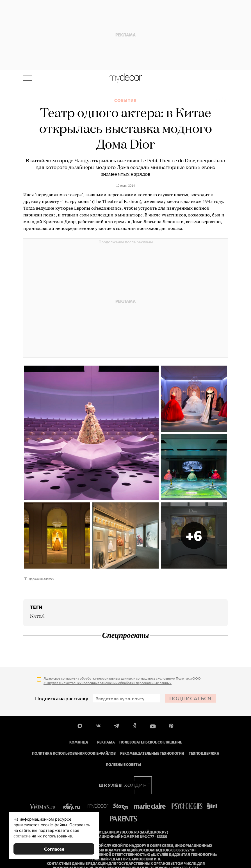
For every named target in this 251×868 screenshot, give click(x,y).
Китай (37, 616)
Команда (79, 742)
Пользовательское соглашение (151, 742)
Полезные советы (123, 765)
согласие (22, 836)
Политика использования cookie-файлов (74, 753)
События (126, 101)
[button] (194, 535)
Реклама (106, 742)
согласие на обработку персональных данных (97, 678)
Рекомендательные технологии (152, 753)
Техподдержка (204, 753)
